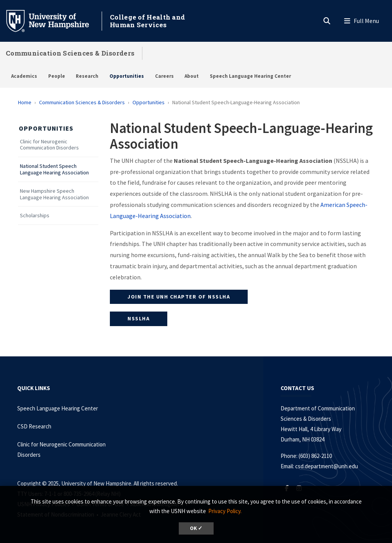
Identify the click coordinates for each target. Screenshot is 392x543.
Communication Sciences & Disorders (70, 53)
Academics (24, 76)
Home (25, 102)
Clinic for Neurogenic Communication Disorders (49, 145)
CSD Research (34, 426)
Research (87, 76)
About (192, 76)
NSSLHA (139, 318)
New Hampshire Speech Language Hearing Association (54, 194)
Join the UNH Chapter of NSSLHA (179, 297)
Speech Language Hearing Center (250, 76)
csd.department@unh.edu (327, 466)
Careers (164, 76)
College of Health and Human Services (147, 21)
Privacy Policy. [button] (225, 511)
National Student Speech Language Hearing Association (54, 169)
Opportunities (127, 76)
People (57, 76)
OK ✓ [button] (196, 528)
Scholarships (35, 216)
